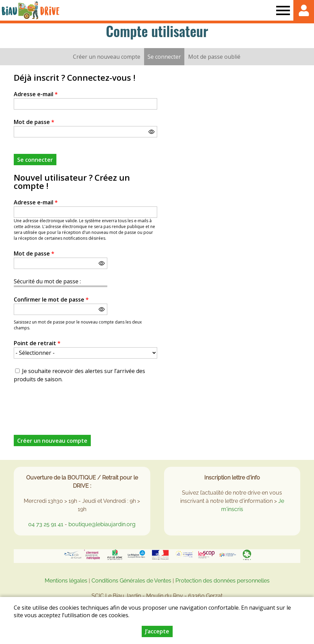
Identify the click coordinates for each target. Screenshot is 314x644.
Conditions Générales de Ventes (132, 581)
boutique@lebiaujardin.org (102, 524)
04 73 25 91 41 (46, 524)
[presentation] (66, 405)
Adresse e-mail (36, 94)
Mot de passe (34, 122)
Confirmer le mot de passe (51, 300)
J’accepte (157, 631)
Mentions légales (66, 581)
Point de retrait (37, 343)
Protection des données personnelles (223, 581)
